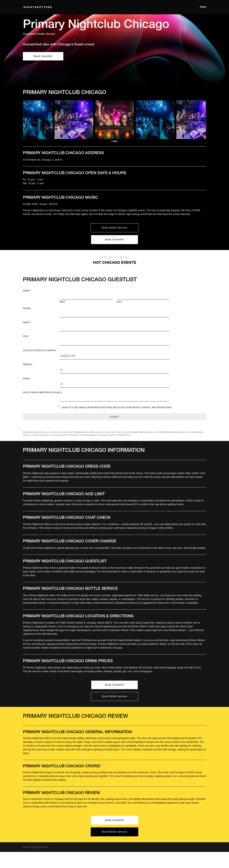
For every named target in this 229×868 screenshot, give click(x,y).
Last (119, 302)
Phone (27, 308)
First (62, 302)
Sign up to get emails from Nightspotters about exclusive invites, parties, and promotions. (117, 407)
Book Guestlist (43, 56)
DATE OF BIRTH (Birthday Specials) (42, 393)
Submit (114, 417)
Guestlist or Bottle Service (39, 350)
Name (27, 291)
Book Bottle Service (114, 228)
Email (27, 322)
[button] (112, 141)
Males (26, 379)
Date (26, 336)
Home (203, 7)
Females (28, 364)
